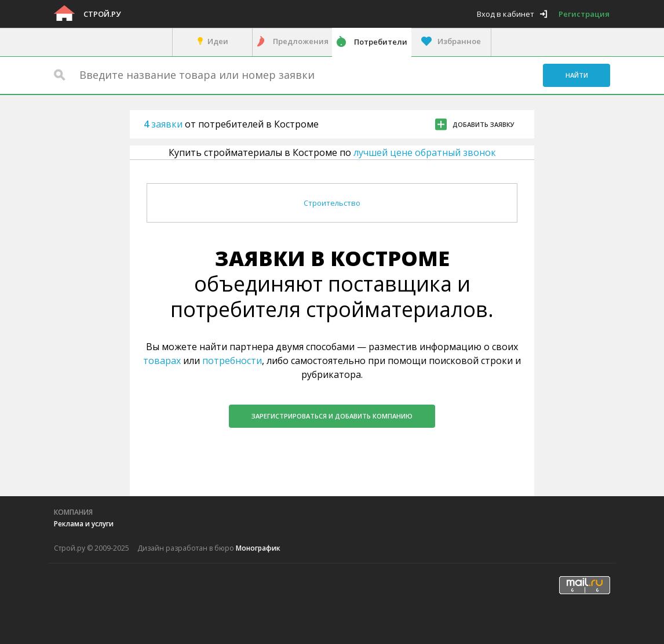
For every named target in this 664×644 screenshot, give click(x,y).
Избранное (459, 41)
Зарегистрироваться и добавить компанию (332, 416)
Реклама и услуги (84, 524)
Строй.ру (102, 14)
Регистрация (584, 14)
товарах (162, 361)
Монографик (258, 548)
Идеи (218, 41)
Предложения (301, 41)
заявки (164, 124)
